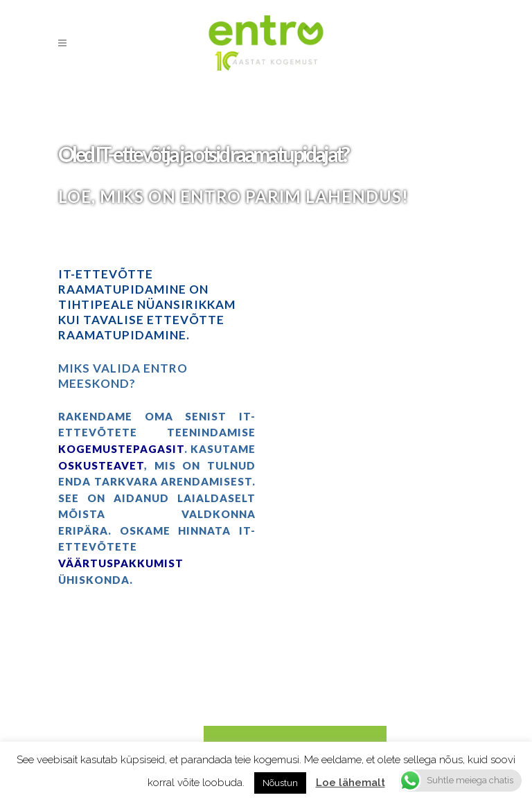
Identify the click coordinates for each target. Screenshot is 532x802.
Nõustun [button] (280, 783)
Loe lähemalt (351, 783)
